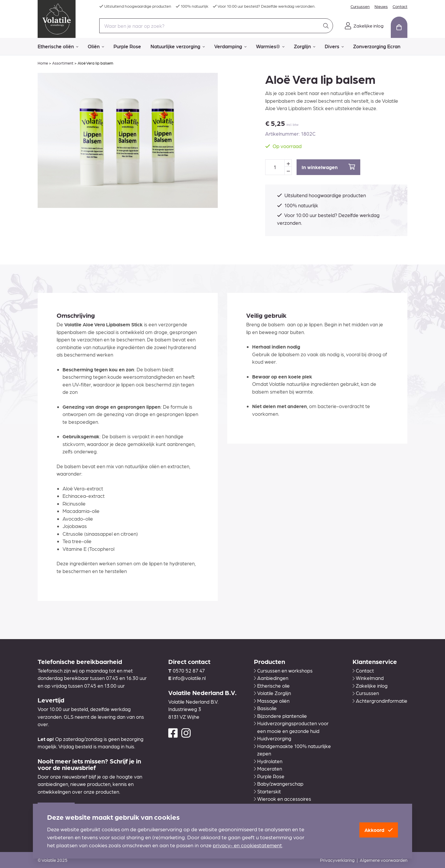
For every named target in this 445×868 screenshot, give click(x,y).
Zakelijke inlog (370, 686)
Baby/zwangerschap (279, 784)
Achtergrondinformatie (380, 701)
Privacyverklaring (337, 860)
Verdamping (230, 46)
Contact (400, 6)
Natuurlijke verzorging (178, 46)
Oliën (96, 46)
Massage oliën (272, 701)
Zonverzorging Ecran (377, 46)
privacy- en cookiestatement (247, 845)
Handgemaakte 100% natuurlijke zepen (292, 750)
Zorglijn (305, 46)
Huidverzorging (273, 738)
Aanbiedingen (271, 678)
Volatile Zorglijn (272, 693)
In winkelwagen (328, 167)
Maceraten (268, 768)
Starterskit (267, 791)
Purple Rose (127, 46)
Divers (334, 46)
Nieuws (381, 6)
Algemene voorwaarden (384, 860)
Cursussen (360, 6)
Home (43, 63)
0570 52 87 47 (189, 670)
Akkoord (379, 830)
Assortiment (63, 63)
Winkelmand (368, 678)
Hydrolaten (268, 761)
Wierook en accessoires (282, 799)
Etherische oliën (58, 46)
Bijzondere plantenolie (280, 716)
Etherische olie (272, 686)
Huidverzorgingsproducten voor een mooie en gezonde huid (291, 727)
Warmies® (270, 46)
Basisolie (265, 708)
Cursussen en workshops (283, 670)
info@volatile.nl (189, 678)
